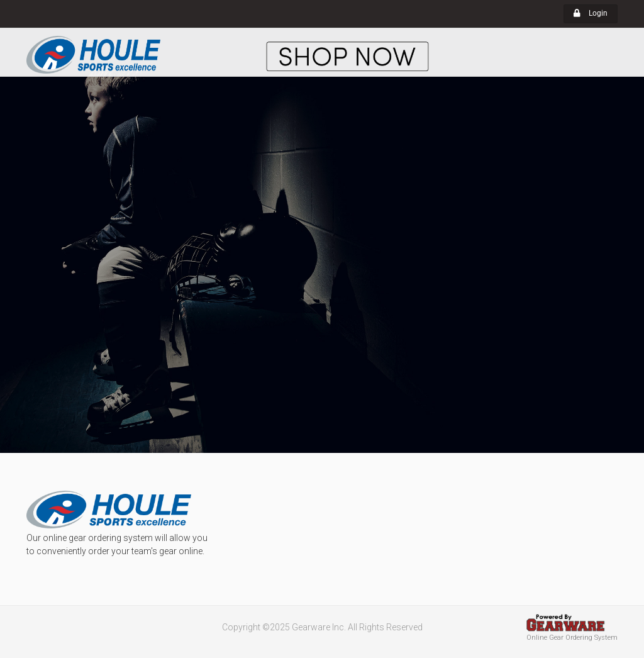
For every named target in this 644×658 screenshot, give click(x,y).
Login (591, 13)
